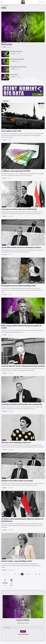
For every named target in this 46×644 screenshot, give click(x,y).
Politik (4, 42)
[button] (2, 2)
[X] (11, 583)
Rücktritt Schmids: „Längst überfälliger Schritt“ (17, 561)
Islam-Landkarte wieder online (11, 131)
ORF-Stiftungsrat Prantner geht (17, 59)
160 (25, 574)
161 (29, 574)
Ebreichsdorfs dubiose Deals (16, 51)
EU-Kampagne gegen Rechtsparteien (18, 67)
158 (19, 574)
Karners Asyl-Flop (14, 74)
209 (36, 574)
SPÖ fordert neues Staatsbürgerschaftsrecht (16, 442)
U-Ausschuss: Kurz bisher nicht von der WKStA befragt (19, 209)
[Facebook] (5, 583)
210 (39, 574)
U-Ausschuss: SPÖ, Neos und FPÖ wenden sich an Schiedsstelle (22, 404)
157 (16, 574)
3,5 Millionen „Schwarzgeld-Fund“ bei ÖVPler (16, 171)
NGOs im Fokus (7, 44)
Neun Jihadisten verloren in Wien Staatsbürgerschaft (18, 286)
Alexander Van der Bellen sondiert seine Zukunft (17, 481)
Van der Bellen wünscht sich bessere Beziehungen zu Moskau (21, 247)
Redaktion (5, 47)
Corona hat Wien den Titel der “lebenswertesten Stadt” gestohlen (23, 366)
